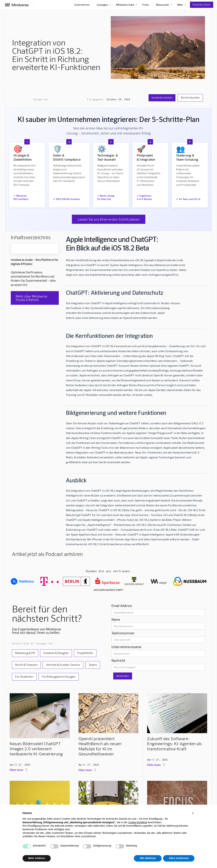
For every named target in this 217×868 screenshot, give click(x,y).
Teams (93, 665)
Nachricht (118, 660)
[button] (193, 813)
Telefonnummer (123, 633)
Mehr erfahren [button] (37, 858)
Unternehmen (82, 5)
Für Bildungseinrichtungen (59, 676)
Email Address (122, 606)
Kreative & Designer (56, 653)
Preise (146, 5)
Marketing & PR (25, 653)
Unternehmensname (127, 647)
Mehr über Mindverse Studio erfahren (31, 298)
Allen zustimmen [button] (179, 858)
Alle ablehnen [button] (148, 858)
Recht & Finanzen (26, 665)
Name (116, 619)
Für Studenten (24, 676)
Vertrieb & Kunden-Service (63, 665)
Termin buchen (190, 97)
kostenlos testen (162, 97)
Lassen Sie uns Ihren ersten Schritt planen (109, 219)
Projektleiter (85, 653)
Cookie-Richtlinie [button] (138, 822)
